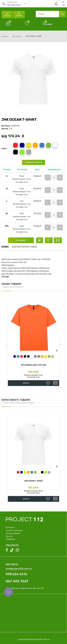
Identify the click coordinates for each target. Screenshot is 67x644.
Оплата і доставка (14, 530)
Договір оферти (13, 533)
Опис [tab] (5, 247)
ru (63, 2)
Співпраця (10, 539)
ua (64, 5)
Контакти (10, 527)
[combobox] (51, 14)
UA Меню (7, 15)
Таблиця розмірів (33, 162)
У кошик (21, 240)
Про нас (9, 536)
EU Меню (19, 15)
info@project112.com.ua (19, 569)
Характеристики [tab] (24, 247)
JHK (11, 129)
